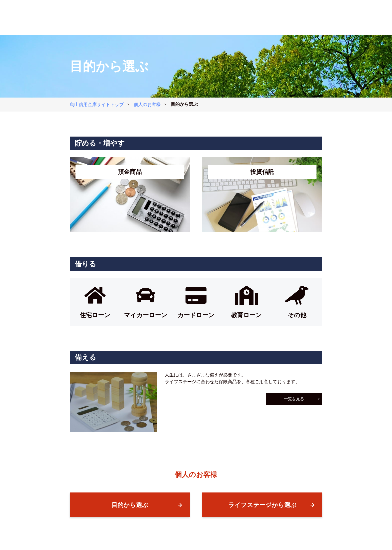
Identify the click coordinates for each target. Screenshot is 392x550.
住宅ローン (95, 315)
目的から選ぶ (130, 505)
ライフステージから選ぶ (262, 505)
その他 (297, 315)
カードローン (196, 315)
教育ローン (246, 315)
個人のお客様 (147, 105)
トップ (97, 105)
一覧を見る (294, 399)
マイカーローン (146, 315)
